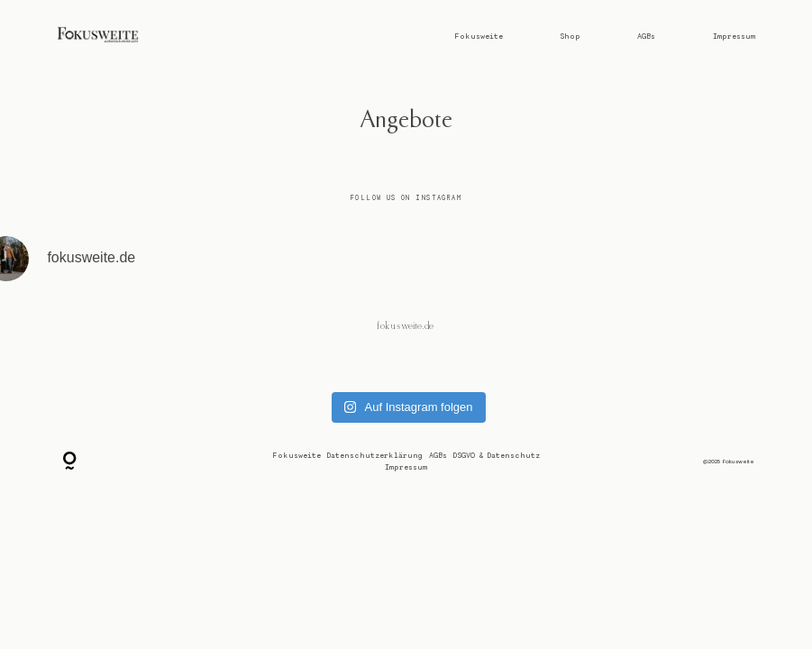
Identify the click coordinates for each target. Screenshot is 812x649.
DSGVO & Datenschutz (497, 455)
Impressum (734, 36)
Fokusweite (479, 36)
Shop (570, 36)
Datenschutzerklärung (375, 455)
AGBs (646, 36)
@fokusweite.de (406, 326)
